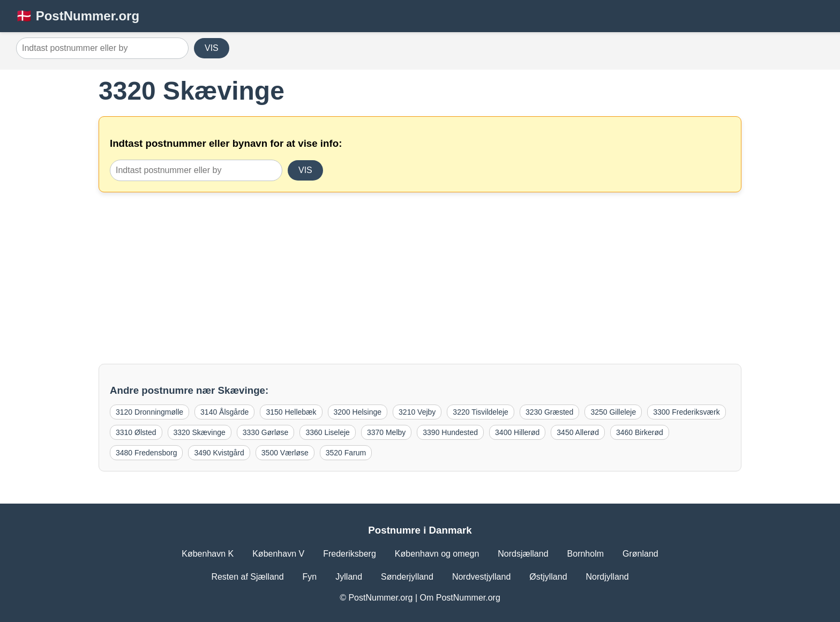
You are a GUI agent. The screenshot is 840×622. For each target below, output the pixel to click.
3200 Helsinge (358, 412)
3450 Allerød (578, 432)
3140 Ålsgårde (224, 412)
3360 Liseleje (328, 432)
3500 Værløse (285, 453)
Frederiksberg (350, 554)
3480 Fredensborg (146, 453)
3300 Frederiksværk (687, 412)
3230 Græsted (550, 412)
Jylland (349, 577)
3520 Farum (346, 453)
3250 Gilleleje (613, 412)
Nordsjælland (523, 554)
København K (208, 554)
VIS (212, 48)
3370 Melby (386, 432)
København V (278, 554)
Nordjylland (607, 577)
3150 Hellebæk (291, 412)
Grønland (640, 554)
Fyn (310, 577)
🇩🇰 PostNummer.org (78, 16)
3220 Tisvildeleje (481, 412)
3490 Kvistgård (219, 453)
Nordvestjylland (481, 577)
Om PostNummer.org (460, 598)
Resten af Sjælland (247, 577)
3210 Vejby (417, 412)
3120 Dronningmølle (149, 412)
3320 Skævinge (200, 432)
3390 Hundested (450, 432)
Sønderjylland (407, 577)
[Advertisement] (420, 278)
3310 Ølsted (136, 432)
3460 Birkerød (640, 432)
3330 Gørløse (266, 432)
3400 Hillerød (517, 432)
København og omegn (437, 554)
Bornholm (586, 554)
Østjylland (548, 577)
